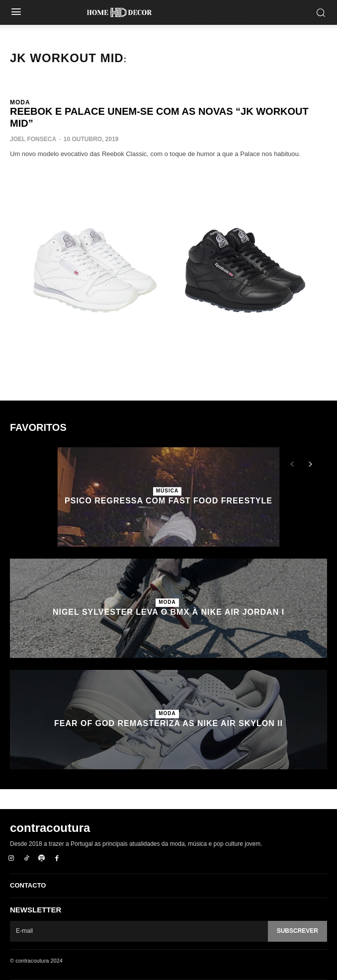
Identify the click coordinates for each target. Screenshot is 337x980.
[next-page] (310, 465)
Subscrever (297, 931)
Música (167, 491)
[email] (139, 931)
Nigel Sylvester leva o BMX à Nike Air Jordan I (168, 612)
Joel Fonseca (33, 139)
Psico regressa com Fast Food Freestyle (168, 501)
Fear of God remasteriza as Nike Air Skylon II (168, 723)
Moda (20, 102)
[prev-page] (292, 465)
